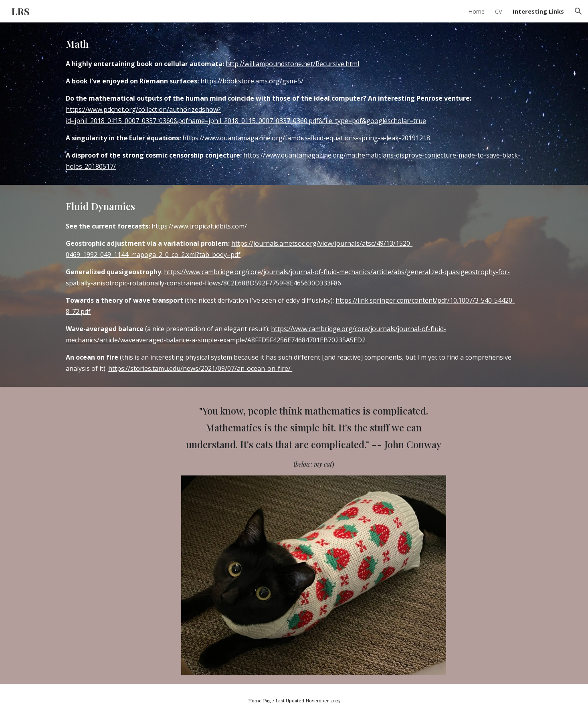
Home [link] (476, 11)
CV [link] (499, 11)
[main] (294, 104)
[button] (578, 11)
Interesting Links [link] (538, 11)
